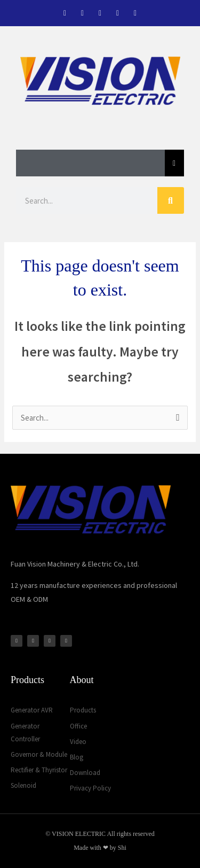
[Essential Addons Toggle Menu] (174, 163)
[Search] (171, 200)
